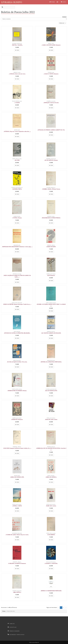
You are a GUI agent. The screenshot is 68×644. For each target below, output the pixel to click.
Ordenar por (62, 23)
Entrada (52, 2)
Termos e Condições (14, 631)
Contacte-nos (12, 627)
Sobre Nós (11, 624)
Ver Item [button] (17, 50)
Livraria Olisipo (12, 2)
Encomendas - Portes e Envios (16, 635)
